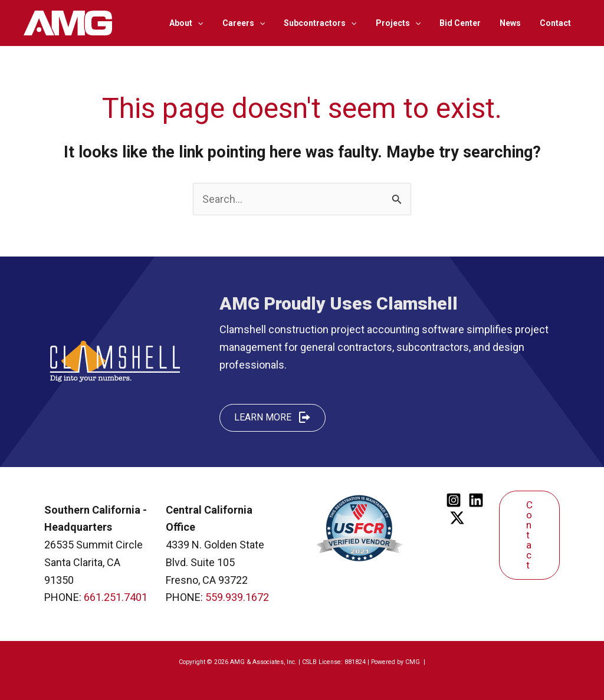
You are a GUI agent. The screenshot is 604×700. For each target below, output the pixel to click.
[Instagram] (454, 500)
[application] (213, 23)
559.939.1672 (237, 597)
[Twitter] (457, 518)
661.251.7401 (116, 597)
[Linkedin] (476, 500)
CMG (413, 662)
